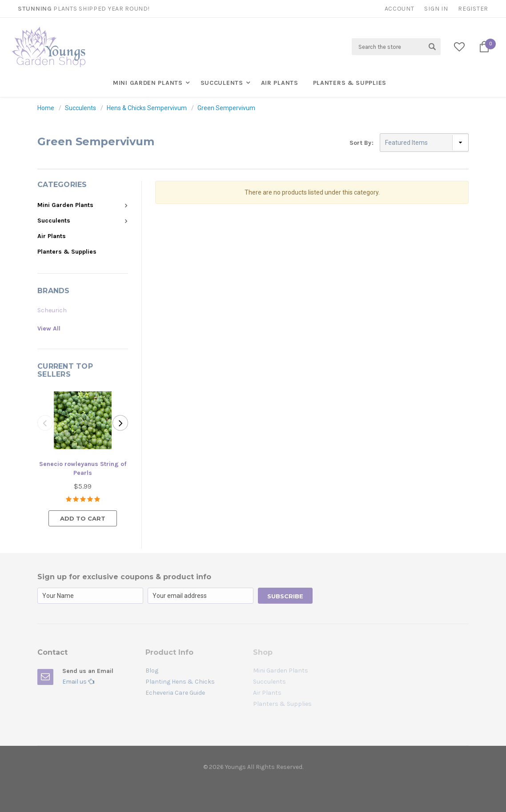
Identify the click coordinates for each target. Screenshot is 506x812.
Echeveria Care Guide (175, 693)
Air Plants (280, 83)
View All (49, 328)
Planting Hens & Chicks (180, 682)
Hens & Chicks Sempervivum (147, 108)
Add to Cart (83, 518)
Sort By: (361, 143)
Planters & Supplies (350, 83)
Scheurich (52, 310)
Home (46, 108)
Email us (78, 682)
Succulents (222, 83)
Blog (152, 671)
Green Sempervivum (226, 108)
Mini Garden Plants (148, 83)
